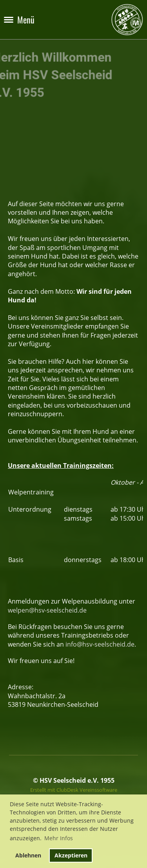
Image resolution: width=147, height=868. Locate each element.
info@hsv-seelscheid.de (100, 644)
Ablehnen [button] (28, 855)
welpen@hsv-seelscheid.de (47, 610)
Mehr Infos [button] (59, 838)
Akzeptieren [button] (71, 855)
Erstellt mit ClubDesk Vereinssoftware (74, 790)
